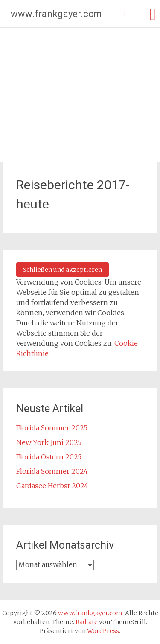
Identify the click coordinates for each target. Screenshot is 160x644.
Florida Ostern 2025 (49, 457)
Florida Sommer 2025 (52, 428)
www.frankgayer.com (56, 14)
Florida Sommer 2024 (52, 471)
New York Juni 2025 (49, 442)
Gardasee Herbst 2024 (52, 486)
